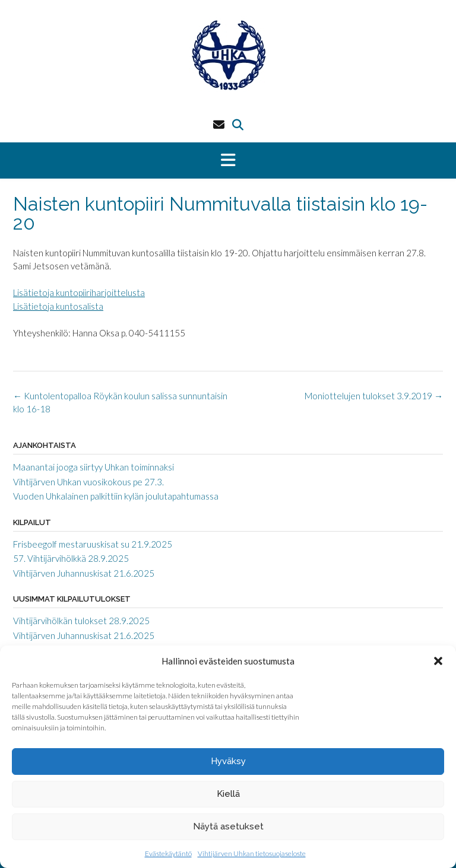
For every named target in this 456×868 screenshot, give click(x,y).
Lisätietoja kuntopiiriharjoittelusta (79, 292)
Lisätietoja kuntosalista (58, 306)
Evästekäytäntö (168, 853)
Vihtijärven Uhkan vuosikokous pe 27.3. (88, 482)
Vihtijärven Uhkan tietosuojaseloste (252, 853)
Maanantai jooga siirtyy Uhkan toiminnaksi (94, 467)
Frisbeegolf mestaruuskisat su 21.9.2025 (93, 544)
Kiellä (228, 794)
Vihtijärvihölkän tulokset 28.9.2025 (81, 621)
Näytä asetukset (228, 826)
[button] (438, 661)
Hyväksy (228, 761)
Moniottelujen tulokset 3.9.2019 (374, 396)
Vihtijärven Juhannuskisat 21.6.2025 (84, 573)
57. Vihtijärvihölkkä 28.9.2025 (71, 558)
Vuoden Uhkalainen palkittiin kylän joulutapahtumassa (116, 496)
